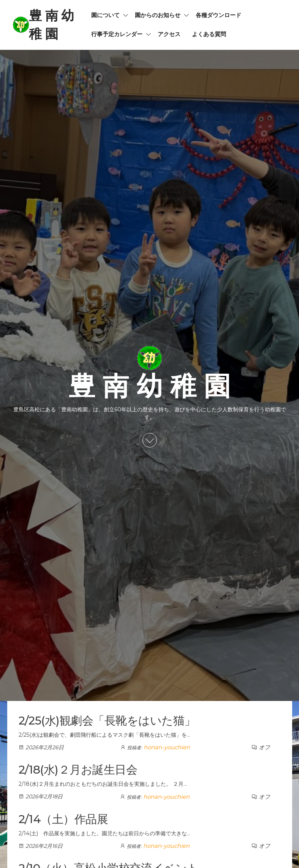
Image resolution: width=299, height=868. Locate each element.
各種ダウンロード (218, 15)
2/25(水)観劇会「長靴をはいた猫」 (107, 721)
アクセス (169, 34)
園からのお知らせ (158, 15)
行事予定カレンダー (117, 34)
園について (105, 15)
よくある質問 (209, 34)
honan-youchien (167, 747)
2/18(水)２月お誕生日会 (78, 770)
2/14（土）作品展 (63, 819)
